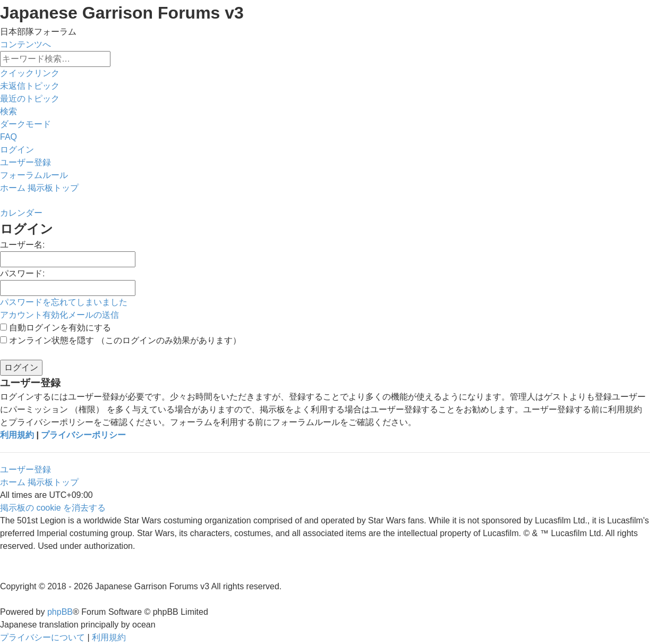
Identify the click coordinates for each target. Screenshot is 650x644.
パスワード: (22, 273)
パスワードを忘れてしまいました (64, 302)
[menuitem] (30, 86)
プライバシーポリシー (83, 435)
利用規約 (17, 435)
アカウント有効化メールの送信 (59, 315)
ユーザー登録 (25, 469)
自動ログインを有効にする (55, 328)
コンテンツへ (25, 44)
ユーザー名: (22, 245)
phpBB (60, 612)
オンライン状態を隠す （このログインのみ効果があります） (121, 340)
